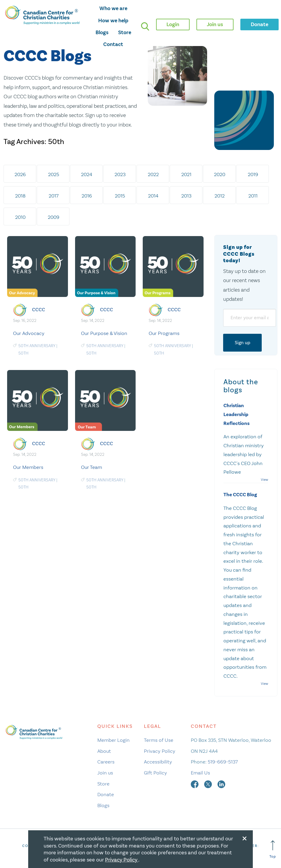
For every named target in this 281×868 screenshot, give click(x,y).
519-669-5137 (223, 762)
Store (125, 32)
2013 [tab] (186, 196)
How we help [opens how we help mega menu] (113, 20)
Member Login (113, 740)
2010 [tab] (20, 217)
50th (23, 353)
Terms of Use (159, 740)
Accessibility (158, 762)
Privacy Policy (160, 751)
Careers (106, 762)
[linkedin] (221, 784)
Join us (105, 773)
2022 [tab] (153, 174)
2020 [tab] (220, 174)
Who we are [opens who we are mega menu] (113, 8)
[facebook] (195, 784)
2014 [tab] (153, 196)
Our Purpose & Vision (104, 333)
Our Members (28, 467)
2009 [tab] (54, 217)
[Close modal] (245, 837)
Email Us (200, 773)
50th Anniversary (37, 346)
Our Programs (164, 333)
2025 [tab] (54, 174)
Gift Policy (155, 773)
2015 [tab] (120, 196)
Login (173, 24)
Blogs (102, 32)
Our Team (92, 467)
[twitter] (209, 784)
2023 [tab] (120, 174)
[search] (145, 26)
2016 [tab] (87, 196)
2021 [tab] (186, 174)
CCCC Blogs (47, 56)
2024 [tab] (87, 174)
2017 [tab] (54, 196)
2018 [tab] (20, 196)
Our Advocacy (29, 333)
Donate (106, 794)
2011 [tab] (253, 196)
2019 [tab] (253, 174)
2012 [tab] (220, 196)
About (104, 751)
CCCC (39, 309)
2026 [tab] (20, 174)
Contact (113, 44)
